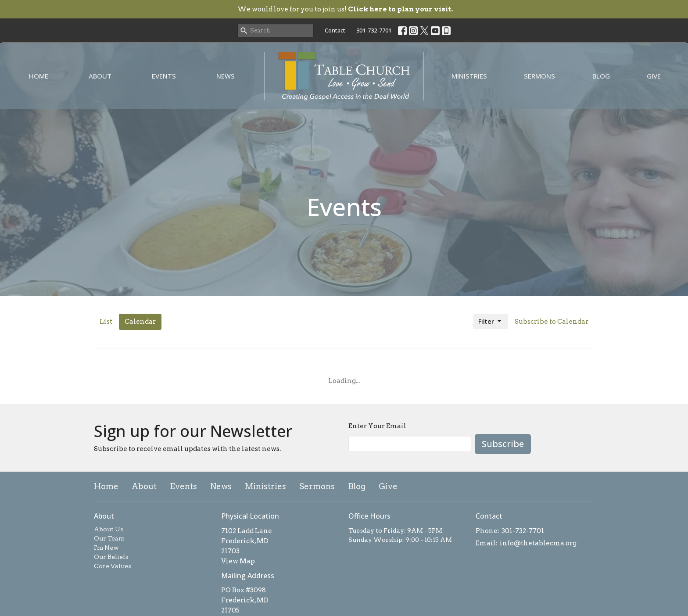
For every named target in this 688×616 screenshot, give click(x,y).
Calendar (140, 322)
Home (39, 76)
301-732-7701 (374, 30)
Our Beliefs (111, 557)
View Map (238, 561)
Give (654, 76)
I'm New (106, 548)
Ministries (469, 76)
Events (164, 76)
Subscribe (503, 444)
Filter (491, 321)
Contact (335, 30)
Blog (601, 76)
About (100, 76)
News (226, 76)
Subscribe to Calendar (552, 322)
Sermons (539, 76)
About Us (109, 529)
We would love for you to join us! (345, 9)
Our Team (109, 538)
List (106, 322)
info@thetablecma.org (538, 543)
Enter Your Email (377, 426)
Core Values (113, 566)
